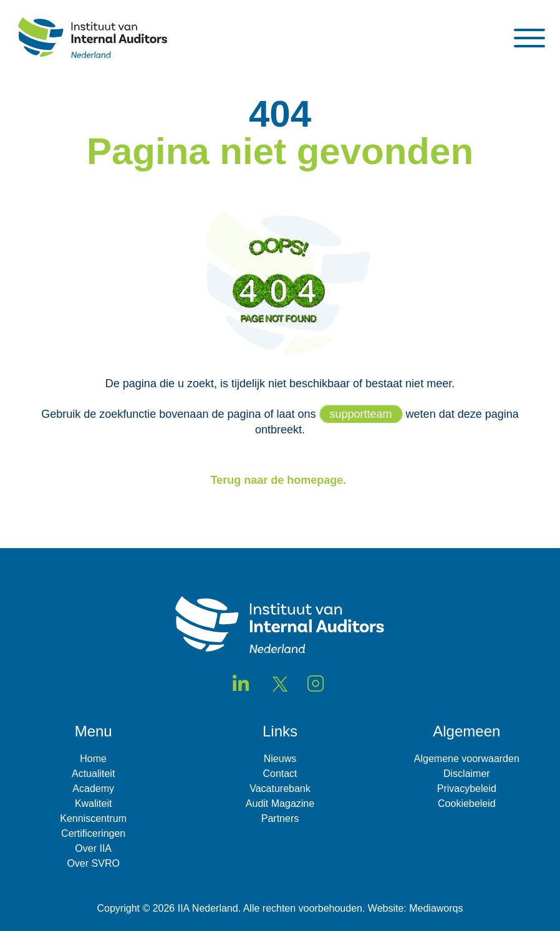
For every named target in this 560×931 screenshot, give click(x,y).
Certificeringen (93, 833)
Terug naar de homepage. (280, 480)
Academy (93, 789)
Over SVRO (93, 863)
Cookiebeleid (467, 803)
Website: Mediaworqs (416, 908)
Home (93, 759)
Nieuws (280, 759)
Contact (280, 774)
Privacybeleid (467, 789)
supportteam (361, 414)
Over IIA (93, 848)
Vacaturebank (280, 789)
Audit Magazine (280, 803)
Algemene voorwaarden (467, 759)
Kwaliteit (94, 803)
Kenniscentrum (93, 818)
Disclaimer (467, 774)
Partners (280, 818)
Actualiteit (93, 774)
